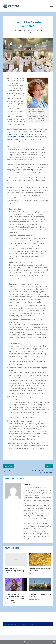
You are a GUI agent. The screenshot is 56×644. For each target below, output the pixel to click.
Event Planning (41, 30)
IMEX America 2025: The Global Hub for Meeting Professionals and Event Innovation (15, 597)
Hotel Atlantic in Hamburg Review (40, 595)
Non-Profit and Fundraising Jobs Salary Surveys (15, 571)
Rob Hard (20, 30)
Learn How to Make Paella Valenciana (40, 570)
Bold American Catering (15, 137)
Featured (28, 33)
